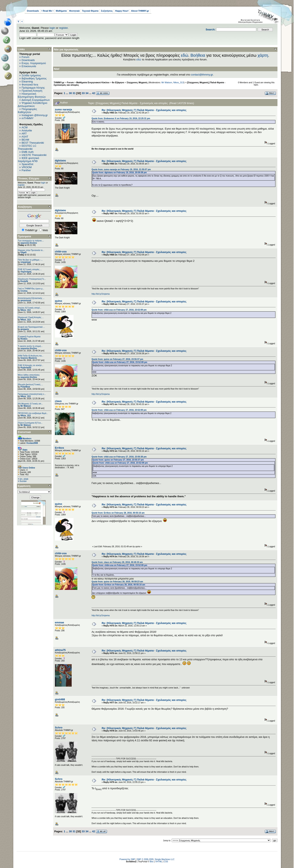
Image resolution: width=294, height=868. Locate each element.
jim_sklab (24, 479)
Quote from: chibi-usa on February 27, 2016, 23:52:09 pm (119, 310)
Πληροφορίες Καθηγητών (27, 111)
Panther (26, 170)
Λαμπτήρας (26, 272)
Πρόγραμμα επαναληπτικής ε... (32, 394)
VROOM (27, 167)
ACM (25, 127)
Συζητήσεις (107, 11)
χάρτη (263, 55)
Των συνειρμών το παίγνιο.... (31, 241)
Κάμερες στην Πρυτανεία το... (31, 250)
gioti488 (60, 699)
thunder (23, 481)
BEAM (25, 140)
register (63, 28)
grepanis (25, 329)
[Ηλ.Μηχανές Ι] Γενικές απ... (30, 404)
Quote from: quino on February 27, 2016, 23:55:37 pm (117, 359)
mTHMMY (28, 118)
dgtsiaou (60, 160)
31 (74, 93)
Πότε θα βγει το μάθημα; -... (30, 260)
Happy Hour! (122, 11)
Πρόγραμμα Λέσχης (33, 88)
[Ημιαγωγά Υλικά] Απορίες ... (31, 317)
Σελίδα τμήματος (31, 75)
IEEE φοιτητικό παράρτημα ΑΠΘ (28, 160)
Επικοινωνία (29, 66)
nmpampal (26, 262)
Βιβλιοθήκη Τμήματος (34, 78)
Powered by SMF (127, 859)
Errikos (60, 448)
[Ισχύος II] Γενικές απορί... (30, 308)
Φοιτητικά (74, 11)
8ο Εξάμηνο (118, 82)
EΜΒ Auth (28, 152)
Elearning (27, 82)
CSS (166, 862)
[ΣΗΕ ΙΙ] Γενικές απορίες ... (30, 269)
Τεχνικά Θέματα (90, 11)
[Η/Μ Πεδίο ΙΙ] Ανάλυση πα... (31, 356)
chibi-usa (61, 251)
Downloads (33, 11)
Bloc (152, 862)
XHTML (159, 862)
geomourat (26, 300)
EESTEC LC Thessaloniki (27, 147)
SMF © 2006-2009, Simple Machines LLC (156, 859)
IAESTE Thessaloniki (34, 155)
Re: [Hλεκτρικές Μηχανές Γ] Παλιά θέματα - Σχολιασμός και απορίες (144, 110)
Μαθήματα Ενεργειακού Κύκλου (93, 82)
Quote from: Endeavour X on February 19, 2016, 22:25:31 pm (121, 118)
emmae (60, 622)
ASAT (25, 137)
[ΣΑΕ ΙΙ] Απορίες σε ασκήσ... (31, 365)
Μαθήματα (61, 11)
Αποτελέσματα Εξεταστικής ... (31, 298)
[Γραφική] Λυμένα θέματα (29, 337)
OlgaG (23, 253)
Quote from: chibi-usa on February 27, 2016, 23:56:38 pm (119, 457)
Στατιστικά (24, 432)
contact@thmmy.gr (202, 75)
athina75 (60, 650)
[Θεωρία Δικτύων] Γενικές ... (30, 385)
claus (58, 401)
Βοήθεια (198, 55)
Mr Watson (26, 406)
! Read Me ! (47, 11)
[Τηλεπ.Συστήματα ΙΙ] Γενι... (30, 423)
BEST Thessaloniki (33, 143)
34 (87, 93)
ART (24, 134)
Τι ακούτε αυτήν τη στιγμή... (30, 346)
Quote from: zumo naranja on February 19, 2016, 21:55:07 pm (121, 169)
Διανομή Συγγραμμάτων (36, 100)
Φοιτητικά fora (30, 85)
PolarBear (25, 387)
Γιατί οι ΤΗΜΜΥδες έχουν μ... (31, 289)
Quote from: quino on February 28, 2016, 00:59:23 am (117, 582)
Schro (59, 728)
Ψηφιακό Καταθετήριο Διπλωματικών (32, 104)
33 (83, 93)
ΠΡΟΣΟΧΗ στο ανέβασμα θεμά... (33, 413)
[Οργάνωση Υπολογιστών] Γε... (32, 279)
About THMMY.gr (140, 11)
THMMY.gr (59, 82)
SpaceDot (27, 164)
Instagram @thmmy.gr (35, 115)
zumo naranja (63, 109)
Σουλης (24, 291)
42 (94, 93)
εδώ (185, 55)
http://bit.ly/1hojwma (100, 294)
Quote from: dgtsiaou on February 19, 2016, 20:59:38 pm (119, 173)
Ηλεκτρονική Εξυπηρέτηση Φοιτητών (32, 95)
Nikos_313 (25, 310)
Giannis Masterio (29, 358)
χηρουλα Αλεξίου (29, 243)
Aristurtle (27, 130)
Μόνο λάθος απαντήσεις (29, 375)
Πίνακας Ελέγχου (28, 178)
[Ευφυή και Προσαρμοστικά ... (31, 327)
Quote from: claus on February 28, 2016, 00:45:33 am (117, 562)
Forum (26, 57)
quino (58, 301)
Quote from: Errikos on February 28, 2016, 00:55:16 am (118, 513)
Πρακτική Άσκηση (32, 91)
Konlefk (24, 281)
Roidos (24, 339)
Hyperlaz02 (26, 368)
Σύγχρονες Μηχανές (137, 82)
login (52, 28)
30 (70, 93)
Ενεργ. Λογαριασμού (34, 63)
